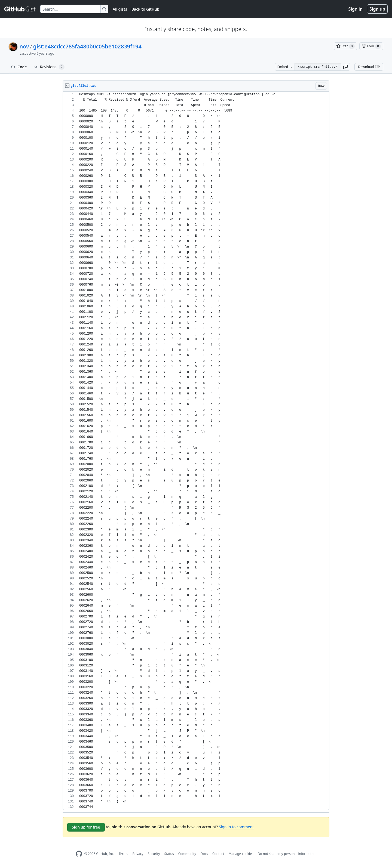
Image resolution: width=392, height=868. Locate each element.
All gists (120, 9)
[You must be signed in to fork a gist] (371, 46)
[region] (196, 451)
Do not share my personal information (287, 854)
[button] (345, 67)
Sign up (377, 9)
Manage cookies (241, 854)
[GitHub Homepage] (79, 854)
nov (24, 46)
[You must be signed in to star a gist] (345, 46)
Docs (204, 854)
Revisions (49, 67)
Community (187, 854)
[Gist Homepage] (20, 9)
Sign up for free (86, 827)
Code (19, 67)
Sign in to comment (236, 827)
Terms (123, 854)
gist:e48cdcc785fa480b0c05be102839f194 (87, 46)
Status (169, 854)
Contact (218, 854)
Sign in (356, 9)
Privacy (138, 854)
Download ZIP (369, 67)
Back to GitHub (145, 9)
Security (154, 854)
